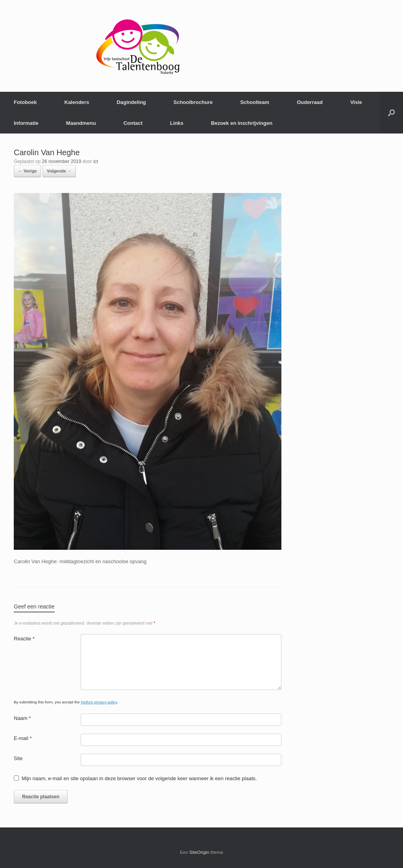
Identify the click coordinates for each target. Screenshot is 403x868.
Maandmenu (81, 123)
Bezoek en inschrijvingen (242, 123)
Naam (22, 718)
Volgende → (59, 171)
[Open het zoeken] (391, 113)
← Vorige (27, 171)
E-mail (23, 738)
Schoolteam (255, 102)
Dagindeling (131, 102)
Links (177, 123)
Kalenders (77, 102)
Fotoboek (25, 102)
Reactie (24, 639)
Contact (133, 123)
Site (18, 758)
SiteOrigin (199, 852)
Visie (356, 102)
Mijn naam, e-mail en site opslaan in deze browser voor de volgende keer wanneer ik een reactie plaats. (139, 778)
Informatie (26, 123)
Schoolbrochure (193, 102)
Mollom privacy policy (99, 702)
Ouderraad (310, 102)
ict (96, 161)
